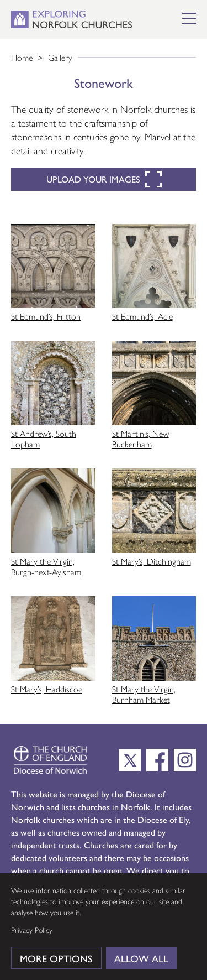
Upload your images (104, 179)
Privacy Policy (32, 930)
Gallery (60, 57)
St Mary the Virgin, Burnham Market (144, 694)
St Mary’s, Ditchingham (152, 561)
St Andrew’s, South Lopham (44, 439)
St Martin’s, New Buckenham (140, 439)
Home (22, 57)
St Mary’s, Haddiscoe (47, 689)
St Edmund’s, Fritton (46, 316)
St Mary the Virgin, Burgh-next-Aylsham (46, 566)
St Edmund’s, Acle (142, 316)
